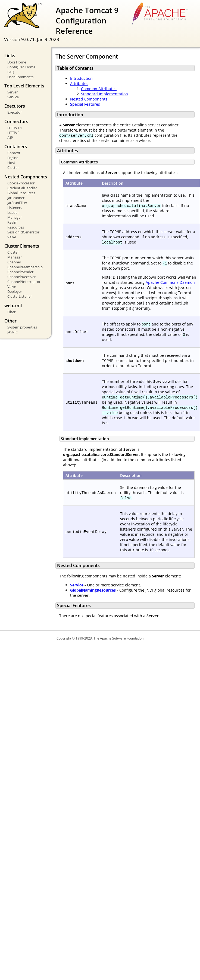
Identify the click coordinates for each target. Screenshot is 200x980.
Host (11, 163)
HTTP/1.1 (15, 128)
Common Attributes (99, 89)
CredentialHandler (22, 188)
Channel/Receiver (21, 277)
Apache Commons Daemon (170, 282)
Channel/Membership (25, 267)
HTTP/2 (13, 133)
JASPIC (12, 332)
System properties (22, 327)
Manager (15, 217)
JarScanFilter (17, 203)
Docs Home (17, 62)
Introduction (81, 78)
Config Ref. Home (21, 67)
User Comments (20, 77)
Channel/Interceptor (24, 282)
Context (14, 153)
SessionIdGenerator (23, 232)
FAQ (11, 72)
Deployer (15, 291)
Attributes (79, 83)
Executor (15, 112)
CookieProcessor (21, 183)
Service (13, 97)
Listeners (15, 208)
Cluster (13, 168)
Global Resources (21, 193)
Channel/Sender (20, 272)
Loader (13, 212)
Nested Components (89, 99)
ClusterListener (20, 296)
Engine (13, 158)
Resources (16, 227)
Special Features (85, 104)
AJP (10, 138)
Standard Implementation (104, 94)
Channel (14, 262)
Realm (12, 222)
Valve (12, 237)
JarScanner (16, 198)
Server (12, 92)
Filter (11, 312)
